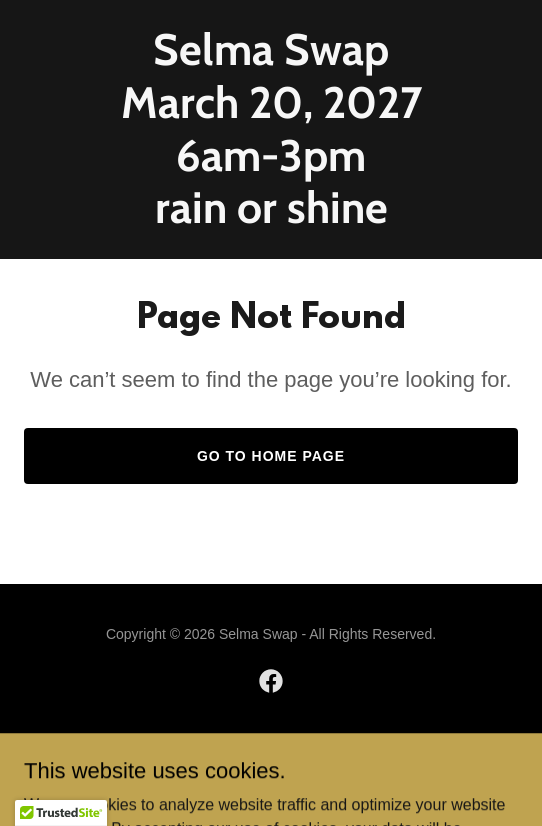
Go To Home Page (271, 456)
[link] (271, 217)
